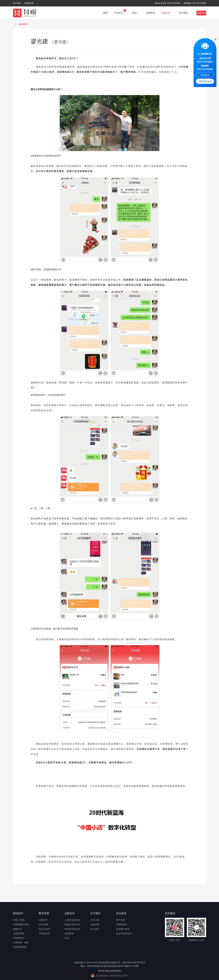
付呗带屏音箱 (20, 947)
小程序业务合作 (72, 920)
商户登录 (17, 3)
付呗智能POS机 (21, 925)
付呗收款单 (44, 934)
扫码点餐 (43, 925)
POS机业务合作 (73, 929)
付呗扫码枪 (19, 934)
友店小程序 (44, 929)
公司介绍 (95, 920)
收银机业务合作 (72, 925)
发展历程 (95, 925)
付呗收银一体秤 (21, 943)
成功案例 (69, 934)
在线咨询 (205, 75)
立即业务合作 (205, 82)
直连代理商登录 (124, 934)
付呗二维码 (19, 920)
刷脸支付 (18, 929)
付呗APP (43, 920)
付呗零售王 (19, 938)
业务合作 (201, 13)
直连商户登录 (123, 929)
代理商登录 (29, 3)
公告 (67, 938)
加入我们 (95, 929)
